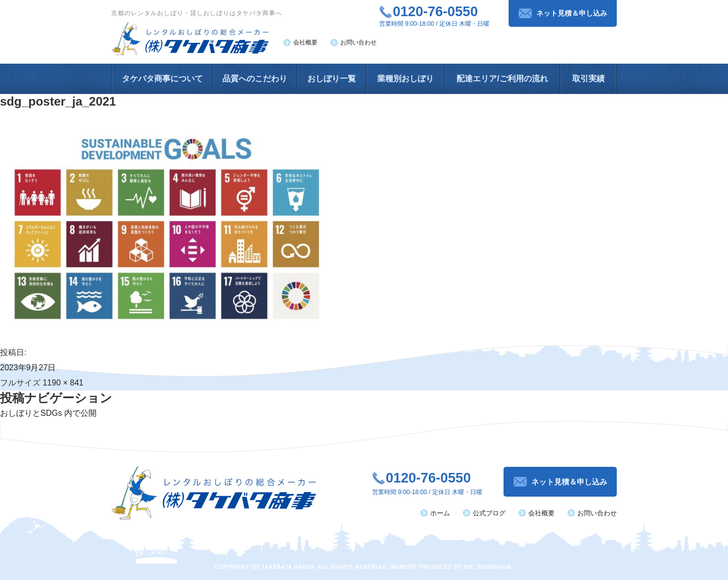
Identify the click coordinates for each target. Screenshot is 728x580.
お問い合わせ (358, 42)
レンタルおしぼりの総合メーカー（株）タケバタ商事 (190, 39)
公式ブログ (489, 513)
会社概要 (305, 42)
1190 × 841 (63, 383)
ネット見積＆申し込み (572, 13)
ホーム (440, 513)
